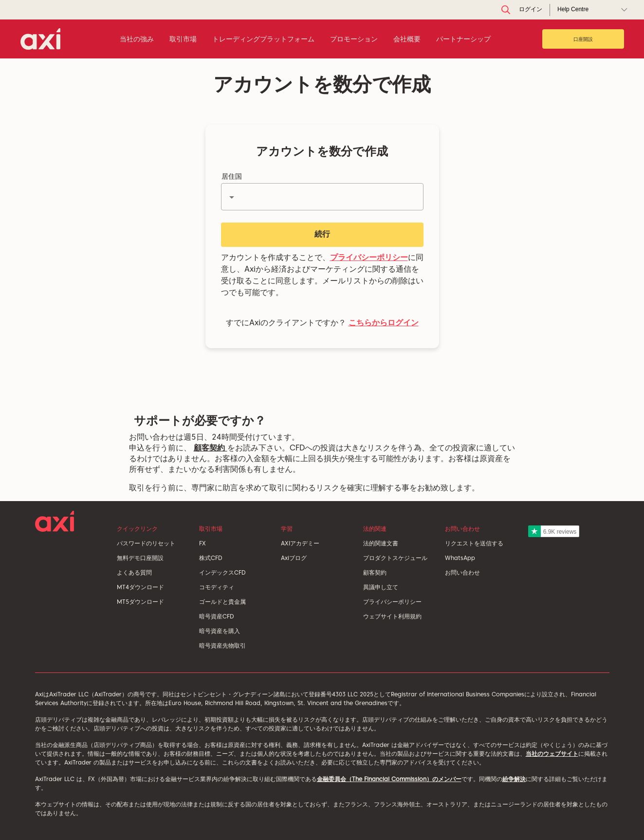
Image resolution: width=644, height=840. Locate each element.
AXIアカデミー (300, 543)
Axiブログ (294, 558)
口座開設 (583, 39)
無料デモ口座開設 (140, 558)
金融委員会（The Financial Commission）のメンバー (389, 779)
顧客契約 (211, 448)
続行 (322, 234)
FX (202, 543)
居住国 (232, 176)
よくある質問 (134, 572)
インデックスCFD (222, 572)
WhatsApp (460, 558)
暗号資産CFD (216, 616)
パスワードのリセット (146, 543)
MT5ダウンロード (140, 602)
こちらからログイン (384, 323)
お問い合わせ (462, 572)
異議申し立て (381, 587)
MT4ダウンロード (140, 587)
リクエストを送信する (474, 543)
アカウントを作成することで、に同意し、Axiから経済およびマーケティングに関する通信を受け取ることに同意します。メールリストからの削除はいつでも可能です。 (322, 275)
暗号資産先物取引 (222, 645)
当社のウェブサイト (552, 754)
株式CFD (211, 558)
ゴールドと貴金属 (222, 602)
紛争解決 (514, 779)
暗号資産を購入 (220, 631)
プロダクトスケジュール (395, 558)
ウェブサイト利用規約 (392, 616)
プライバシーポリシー (369, 257)
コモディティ (217, 587)
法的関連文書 (381, 543)
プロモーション (354, 39)
